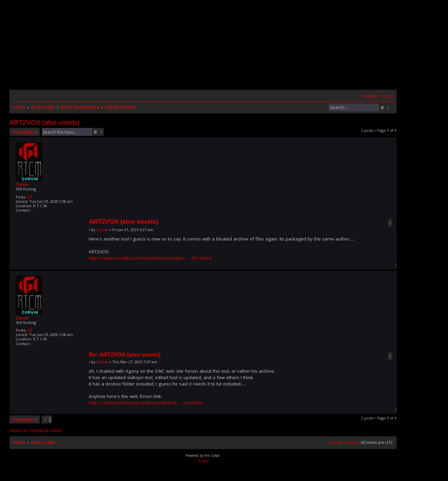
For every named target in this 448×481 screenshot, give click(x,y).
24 (30, 197)
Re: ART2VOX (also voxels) (125, 355)
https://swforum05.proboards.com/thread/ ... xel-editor (146, 403)
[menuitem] (387, 96)
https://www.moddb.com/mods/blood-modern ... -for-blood (150, 258)
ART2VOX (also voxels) (45, 122)
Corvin (22, 184)
